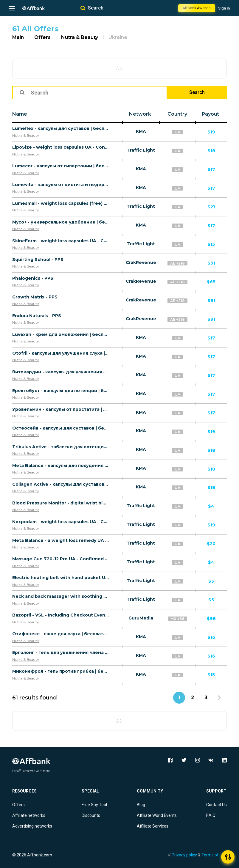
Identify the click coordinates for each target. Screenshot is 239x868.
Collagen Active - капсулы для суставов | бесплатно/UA (61, 484)
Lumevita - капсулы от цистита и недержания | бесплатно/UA (61, 185)
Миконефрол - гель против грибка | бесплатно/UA (61, 671)
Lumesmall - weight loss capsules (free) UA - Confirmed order (61, 203)
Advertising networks (32, 826)
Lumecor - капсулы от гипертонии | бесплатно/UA (61, 166)
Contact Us (217, 805)
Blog (141, 805)
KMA (141, 131)
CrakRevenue (141, 262)
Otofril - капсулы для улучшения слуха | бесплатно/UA (61, 353)
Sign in (224, 8)
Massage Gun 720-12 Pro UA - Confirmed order (61, 559)
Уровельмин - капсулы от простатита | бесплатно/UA (61, 409)
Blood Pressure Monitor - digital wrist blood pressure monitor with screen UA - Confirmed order (61, 503)
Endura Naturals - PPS (37, 316)
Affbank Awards (197, 8)
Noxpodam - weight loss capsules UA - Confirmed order (61, 522)
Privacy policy (184, 855)
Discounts (91, 815)
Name (20, 114)
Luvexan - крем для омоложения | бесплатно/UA (61, 334)
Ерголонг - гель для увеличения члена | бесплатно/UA (61, 652)
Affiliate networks (29, 815)
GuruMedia (141, 618)
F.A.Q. (211, 815)
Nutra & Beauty (80, 37)
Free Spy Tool (94, 805)
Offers (42, 37)
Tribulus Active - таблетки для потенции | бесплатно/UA (61, 447)
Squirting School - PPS (38, 260)
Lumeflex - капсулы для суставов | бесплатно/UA (61, 128)
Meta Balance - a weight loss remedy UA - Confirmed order (61, 540)
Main (18, 37)
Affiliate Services (153, 826)
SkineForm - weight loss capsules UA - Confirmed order (61, 241)
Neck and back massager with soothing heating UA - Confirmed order (61, 596)
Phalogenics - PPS (33, 278)
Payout (210, 114)
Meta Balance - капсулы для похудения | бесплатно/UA (61, 466)
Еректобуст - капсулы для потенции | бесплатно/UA (61, 391)
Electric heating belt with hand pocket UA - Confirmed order (61, 578)
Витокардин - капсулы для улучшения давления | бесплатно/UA (61, 372)
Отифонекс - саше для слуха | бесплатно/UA (61, 634)
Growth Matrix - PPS (35, 297)
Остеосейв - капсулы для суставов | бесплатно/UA (61, 428)
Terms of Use (214, 855)
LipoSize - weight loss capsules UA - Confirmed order (61, 147)
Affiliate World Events (157, 815)
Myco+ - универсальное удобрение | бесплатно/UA (61, 222)
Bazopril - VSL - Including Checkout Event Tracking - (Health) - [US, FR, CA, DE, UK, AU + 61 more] (61, 615)
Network (140, 114)
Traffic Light (141, 150)
